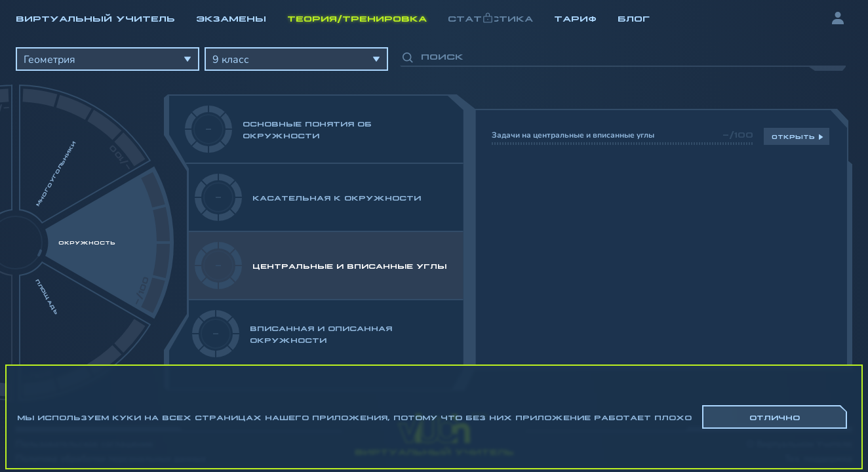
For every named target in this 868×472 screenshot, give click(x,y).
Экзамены (231, 18)
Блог (634, 18)
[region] (434, 216)
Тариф (575, 18)
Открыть (793, 136)
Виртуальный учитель (95, 18)
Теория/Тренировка (357, 18)
